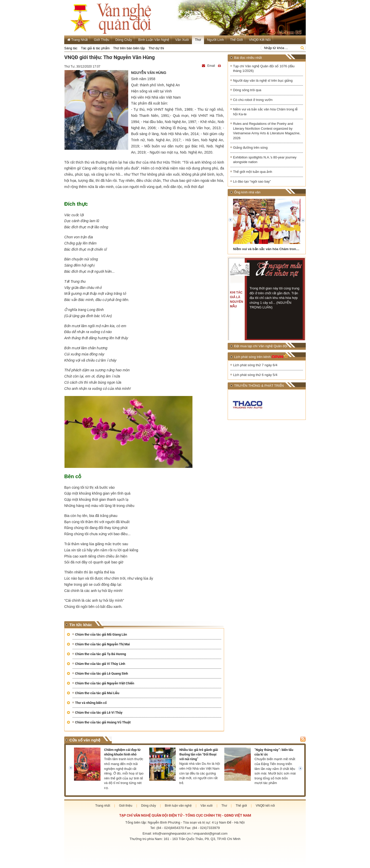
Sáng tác (71, 48)
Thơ (198, 40)
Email (209, 66)
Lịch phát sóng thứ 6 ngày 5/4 (255, 375)
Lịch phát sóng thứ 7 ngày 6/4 (255, 365)
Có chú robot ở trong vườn (253, 100)
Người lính (215, 40)
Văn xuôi (182, 40)
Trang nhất (103, 806)
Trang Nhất (77, 40)
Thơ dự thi (156, 48)
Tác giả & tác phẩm (95, 48)
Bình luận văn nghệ (154, 40)
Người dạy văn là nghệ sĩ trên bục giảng (263, 81)
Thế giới (236, 40)
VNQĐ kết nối (260, 40)
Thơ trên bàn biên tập (129, 48)
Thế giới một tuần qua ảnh (253, 172)
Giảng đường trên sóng (250, 148)
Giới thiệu (101, 40)
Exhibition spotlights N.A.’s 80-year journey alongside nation (265, 160)
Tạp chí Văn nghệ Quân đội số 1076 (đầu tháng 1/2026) (264, 69)
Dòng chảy (124, 40)
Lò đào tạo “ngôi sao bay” (252, 181)
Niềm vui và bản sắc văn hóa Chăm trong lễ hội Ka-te (265, 112)
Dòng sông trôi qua (247, 90)
